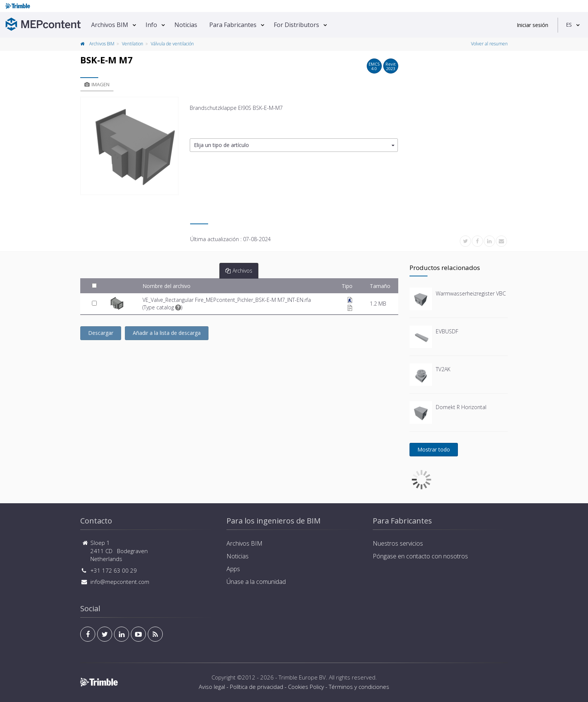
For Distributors (296, 25)
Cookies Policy (306, 687)
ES (569, 25)
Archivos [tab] (239, 271)
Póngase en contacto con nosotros (420, 556)
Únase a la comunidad (256, 582)
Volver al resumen (489, 44)
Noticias (186, 25)
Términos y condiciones (359, 687)
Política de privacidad (256, 687)
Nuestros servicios (398, 543)
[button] (294, 145)
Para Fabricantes (233, 25)
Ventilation (133, 44)
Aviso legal (212, 687)
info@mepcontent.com (120, 582)
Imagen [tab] (97, 84)
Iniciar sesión (532, 25)
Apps (233, 569)
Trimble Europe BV (302, 677)
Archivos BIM (110, 25)
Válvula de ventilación (172, 44)
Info (151, 25)
